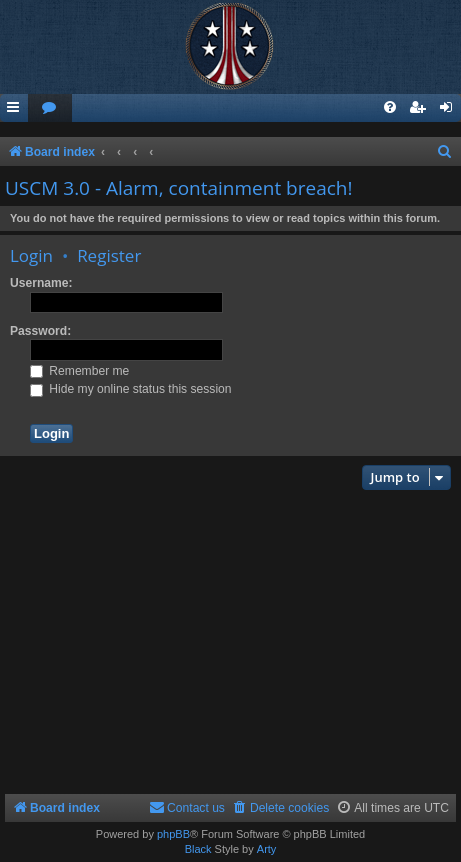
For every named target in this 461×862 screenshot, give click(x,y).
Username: (41, 283)
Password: (40, 331)
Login (31, 255)
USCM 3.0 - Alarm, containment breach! (179, 188)
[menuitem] (50, 108)
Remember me (79, 371)
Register (109, 255)
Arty (267, 849)
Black (198, 849)
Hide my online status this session (131, 389)
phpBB (173, 834)
